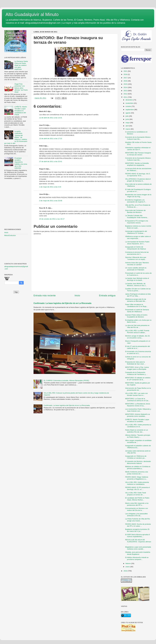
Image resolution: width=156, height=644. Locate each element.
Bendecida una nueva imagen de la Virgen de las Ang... (138, 196)
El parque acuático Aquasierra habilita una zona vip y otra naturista (21, 163)
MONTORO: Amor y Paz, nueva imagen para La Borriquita (137, 368)
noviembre (130, 103)
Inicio (77, 295)
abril (127, 126)
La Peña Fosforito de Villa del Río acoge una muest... (138, 520)
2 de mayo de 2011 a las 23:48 (51, 201)
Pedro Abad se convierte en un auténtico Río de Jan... (137, 431)
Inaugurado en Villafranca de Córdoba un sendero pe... (136, 457)
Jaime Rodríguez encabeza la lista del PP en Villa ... (138, 295)
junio (128, 119)
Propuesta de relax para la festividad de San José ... (135, 363)
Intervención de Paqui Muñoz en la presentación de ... (138, 389)
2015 (126, 84)
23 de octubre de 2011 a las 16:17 (52, 219)
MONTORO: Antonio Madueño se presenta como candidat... (138, 415)
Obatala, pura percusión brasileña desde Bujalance (138, 553)
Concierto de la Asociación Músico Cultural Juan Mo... (138, 138)
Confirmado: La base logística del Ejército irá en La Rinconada (62, 303)
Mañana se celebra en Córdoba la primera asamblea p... (138, 467)
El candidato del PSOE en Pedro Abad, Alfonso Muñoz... (137, 499)
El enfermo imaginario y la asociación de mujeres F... (136, 201)
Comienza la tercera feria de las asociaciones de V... (137, 253)
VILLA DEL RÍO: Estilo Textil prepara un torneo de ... (136, 494)
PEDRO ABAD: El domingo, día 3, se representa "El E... (138, 175)
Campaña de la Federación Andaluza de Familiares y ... (136, 373)
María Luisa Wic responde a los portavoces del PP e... (137, 504)
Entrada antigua (107, 295)
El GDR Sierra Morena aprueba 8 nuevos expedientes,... (138, 536)
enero (128, 567)
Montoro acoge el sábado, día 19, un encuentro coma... (138, 337)
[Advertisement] (16, 193)
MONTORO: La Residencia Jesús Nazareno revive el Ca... (138, 405)
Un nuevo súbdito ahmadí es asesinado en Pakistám (136, 269)
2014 (126, 87)
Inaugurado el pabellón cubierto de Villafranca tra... (138, 447)
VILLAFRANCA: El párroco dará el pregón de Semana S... (138, 180)
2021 (126, 71)
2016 (126, 81)
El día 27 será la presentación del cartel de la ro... (138, 347)
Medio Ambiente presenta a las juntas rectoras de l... (137, 473)
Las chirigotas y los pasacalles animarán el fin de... (136, 515)
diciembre (129, 100)
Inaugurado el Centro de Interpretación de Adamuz (136, 248)
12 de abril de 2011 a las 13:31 (51, 118)
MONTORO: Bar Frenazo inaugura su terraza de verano (138, 154)
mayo (128, 123)
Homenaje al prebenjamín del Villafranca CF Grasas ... (136, 232)
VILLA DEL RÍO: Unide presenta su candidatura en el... (138, 426)
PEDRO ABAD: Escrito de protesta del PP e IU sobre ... (138, 525)
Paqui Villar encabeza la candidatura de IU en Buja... (136, 305)
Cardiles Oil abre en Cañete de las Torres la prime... (138, 290)
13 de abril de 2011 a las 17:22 (51, 138)
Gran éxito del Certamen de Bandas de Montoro (135, 211)
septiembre (130, 110)
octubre (129, 106)
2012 (126, 94)
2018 (126, 74)
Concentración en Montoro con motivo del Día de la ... (137, 509)
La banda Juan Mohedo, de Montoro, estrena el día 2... (136, 285)
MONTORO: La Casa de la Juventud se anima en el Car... (137, 400)
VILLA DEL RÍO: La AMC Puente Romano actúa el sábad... (137, 332)
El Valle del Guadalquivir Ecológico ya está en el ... (138, 190)
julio (127, 116)
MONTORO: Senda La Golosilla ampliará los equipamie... (137, 164)
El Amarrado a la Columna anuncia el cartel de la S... (138, 352)
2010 (126, 571)
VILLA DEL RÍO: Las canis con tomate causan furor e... (136, 394)
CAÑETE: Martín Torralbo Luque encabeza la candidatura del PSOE (21, 111)
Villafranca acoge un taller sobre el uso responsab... (138, 237)
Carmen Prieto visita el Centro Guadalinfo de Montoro (136, 316)
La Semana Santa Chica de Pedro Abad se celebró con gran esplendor (21, 65)
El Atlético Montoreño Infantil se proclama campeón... (137, 558)
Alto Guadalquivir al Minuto (32, 14)
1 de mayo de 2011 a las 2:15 (50, 187)
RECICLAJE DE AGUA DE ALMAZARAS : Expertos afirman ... (138, 542)
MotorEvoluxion (10, 235)
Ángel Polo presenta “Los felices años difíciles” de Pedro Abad (21, 88)
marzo (128, 129)
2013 (126, 91)
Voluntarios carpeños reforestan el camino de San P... (138, 149)
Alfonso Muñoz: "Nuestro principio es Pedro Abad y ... (138, 436)
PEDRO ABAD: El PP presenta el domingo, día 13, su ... (137, 488)
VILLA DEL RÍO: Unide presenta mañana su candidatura (137, 483)
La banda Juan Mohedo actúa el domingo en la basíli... (137, 279)
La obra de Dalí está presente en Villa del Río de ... (137, 326)
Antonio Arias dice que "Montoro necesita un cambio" (137, 264)
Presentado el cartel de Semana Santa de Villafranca (137, 311)
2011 (126, 97)
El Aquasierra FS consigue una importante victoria (137, 222)
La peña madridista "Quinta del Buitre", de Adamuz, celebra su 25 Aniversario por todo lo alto (16, 137)
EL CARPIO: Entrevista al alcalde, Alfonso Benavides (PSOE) (66, 381)
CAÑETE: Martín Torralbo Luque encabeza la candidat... (137, 420)
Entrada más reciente (45, 295)
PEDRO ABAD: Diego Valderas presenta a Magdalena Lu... (137, 478)
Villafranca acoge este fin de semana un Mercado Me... (136, 300)
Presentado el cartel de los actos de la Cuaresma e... (138, 274)
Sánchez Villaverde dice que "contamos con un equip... (136, 258)
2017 (126, 78)
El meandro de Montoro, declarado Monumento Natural (138, 462)
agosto (128, 113)
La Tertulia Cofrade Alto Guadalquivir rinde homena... (137, 216)
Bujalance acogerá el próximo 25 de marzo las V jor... (137, 530)
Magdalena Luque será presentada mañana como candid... (138, 548)
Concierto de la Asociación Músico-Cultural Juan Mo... (138, 159)
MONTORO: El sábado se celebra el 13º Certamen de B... (138, 379)
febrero (128, 563)
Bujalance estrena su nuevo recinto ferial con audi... (138, 227)
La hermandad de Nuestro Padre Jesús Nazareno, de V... (137, 243)
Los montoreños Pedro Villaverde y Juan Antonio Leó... (138, 410)
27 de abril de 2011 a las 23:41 (51, 161)
